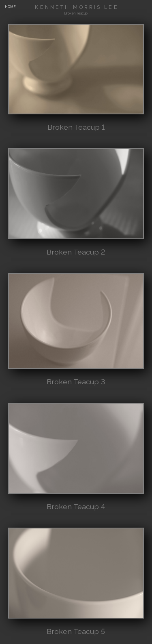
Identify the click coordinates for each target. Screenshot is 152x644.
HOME (10, 7)
